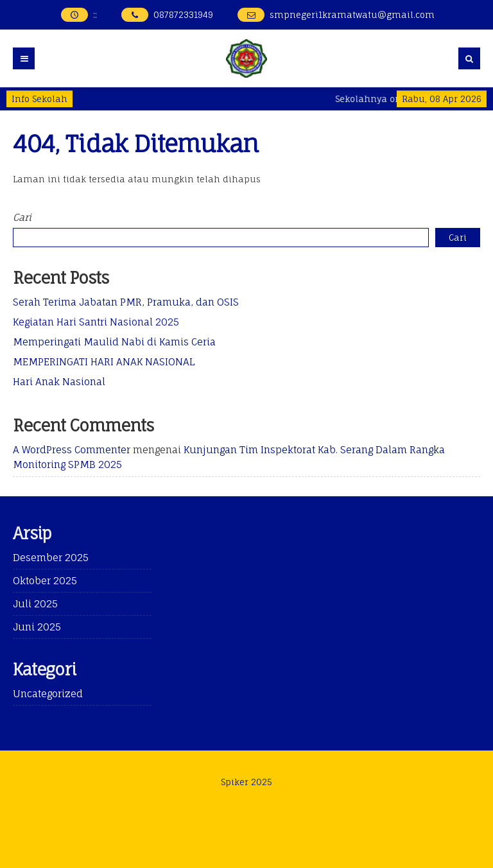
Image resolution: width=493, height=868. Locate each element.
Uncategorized (48, 694)
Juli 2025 (35, 604)
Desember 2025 (51, 558)
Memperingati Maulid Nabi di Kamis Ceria (114, 342)
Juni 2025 (37, 627)
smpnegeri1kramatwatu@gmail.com (352, 15)
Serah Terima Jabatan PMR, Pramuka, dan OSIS (126, 302)
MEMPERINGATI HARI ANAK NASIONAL (104, 362)
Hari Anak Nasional (59, 382)
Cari (22, 217)
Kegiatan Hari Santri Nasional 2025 (96, 322)
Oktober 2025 (45, 581)
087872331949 (183, 15)
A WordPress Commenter (72, 450)
